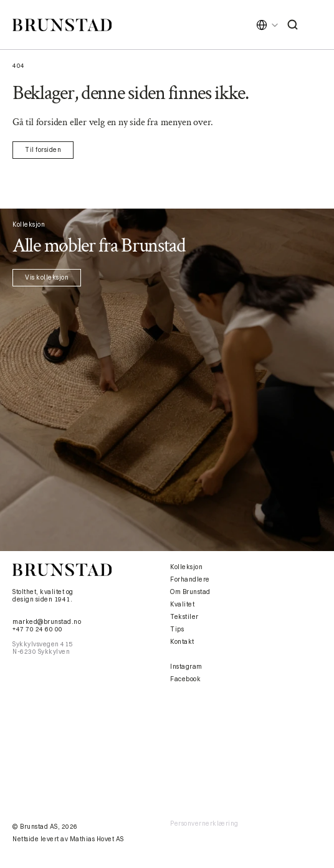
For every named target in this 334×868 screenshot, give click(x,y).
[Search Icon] (293, 25)
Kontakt (182, 642)
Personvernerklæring (204, 823)
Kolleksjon (186, 567)
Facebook (185, 679)
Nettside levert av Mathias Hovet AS (68, 839)
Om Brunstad (190, 592)
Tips (177, 629)
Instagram (186, 667)
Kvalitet (182, 604)
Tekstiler (184, 617)
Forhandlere (190, 579)
